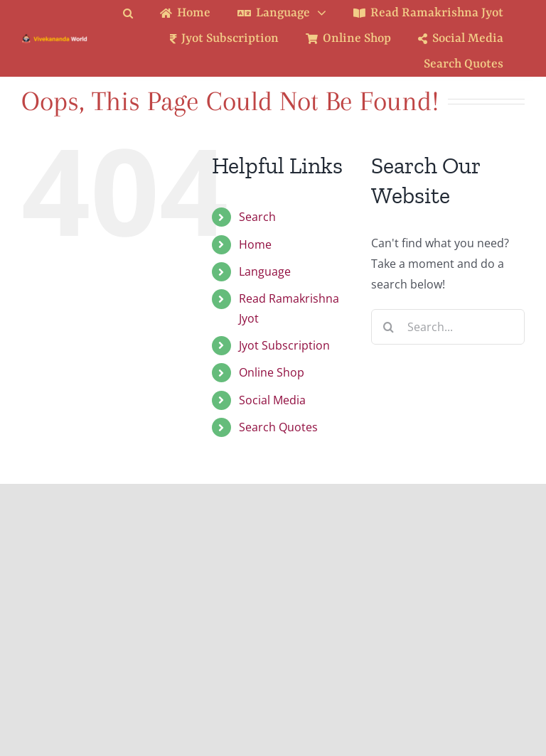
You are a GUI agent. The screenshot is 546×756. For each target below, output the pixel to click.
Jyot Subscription (284, 345)
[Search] (389, 327)
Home (255, 244)
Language (265, 271)
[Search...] (448, 327)
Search (257, 217)
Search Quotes (278, 427)
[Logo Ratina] (55, 39)
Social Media (272, 400)
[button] (139, 13)
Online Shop (272, 372)
